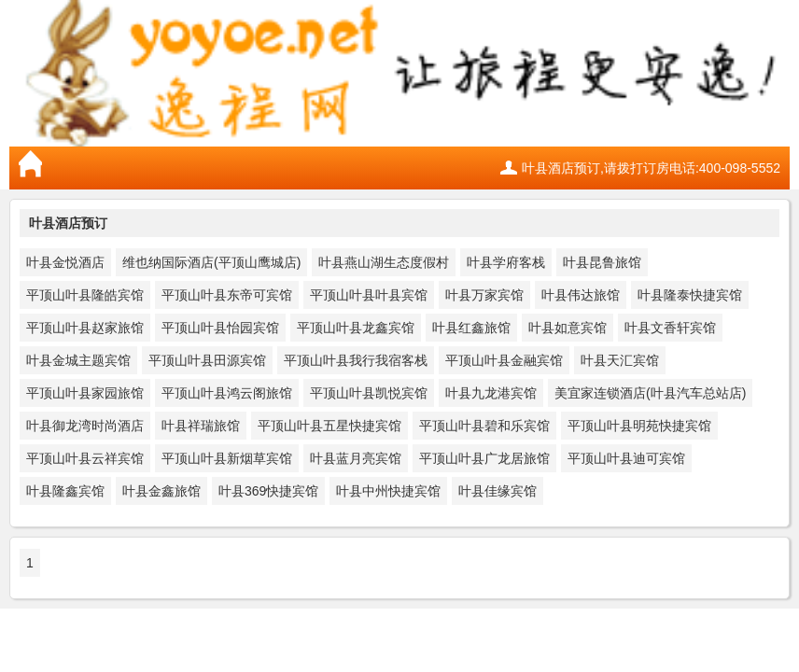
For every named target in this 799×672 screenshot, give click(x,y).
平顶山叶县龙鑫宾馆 (356, 328)
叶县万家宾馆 (484, 295)
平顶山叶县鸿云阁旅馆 (227, 393)
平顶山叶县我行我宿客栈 (356, 360)
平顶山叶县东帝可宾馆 (227, 295)
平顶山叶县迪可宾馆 (626, 458)
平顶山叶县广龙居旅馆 (484, 458)
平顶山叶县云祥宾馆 (85, 458)
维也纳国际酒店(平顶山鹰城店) (211, 262)
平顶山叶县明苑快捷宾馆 (639, 426)
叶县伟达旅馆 (581, 295)
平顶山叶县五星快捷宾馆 (329, 426)
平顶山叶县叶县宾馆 (369, 295)
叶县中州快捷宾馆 (388, 491)
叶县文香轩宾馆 (670, 328)
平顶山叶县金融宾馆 (504, 360)
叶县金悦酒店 (65, 262)
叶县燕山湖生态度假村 (384, 262)
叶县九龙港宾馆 (491, 393)
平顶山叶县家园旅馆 (85, 393)
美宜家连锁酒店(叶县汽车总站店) (650, 393)
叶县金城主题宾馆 (78, 360)
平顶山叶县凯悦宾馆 (369, 393)
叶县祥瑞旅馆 (201, 426)
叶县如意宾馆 (568, 328)
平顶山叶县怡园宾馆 (220, 328)
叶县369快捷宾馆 (268, 491)
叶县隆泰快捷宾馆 (690, 295)
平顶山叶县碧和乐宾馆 (484, 426)
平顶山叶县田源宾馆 (207, 360)
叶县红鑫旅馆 (471, 328)
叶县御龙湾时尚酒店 (85, 426)
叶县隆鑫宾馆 (65, 491)
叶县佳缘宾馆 (498, 491)
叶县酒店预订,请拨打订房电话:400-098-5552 (651, 168)
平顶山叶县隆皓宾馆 (85, 295)
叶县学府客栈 (506, 262)
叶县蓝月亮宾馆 (356, 458)
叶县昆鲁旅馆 (602, 262)
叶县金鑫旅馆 (161, 491)
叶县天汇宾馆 (620, 360)
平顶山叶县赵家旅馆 (85, 328)
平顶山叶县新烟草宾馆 (227, 458)
